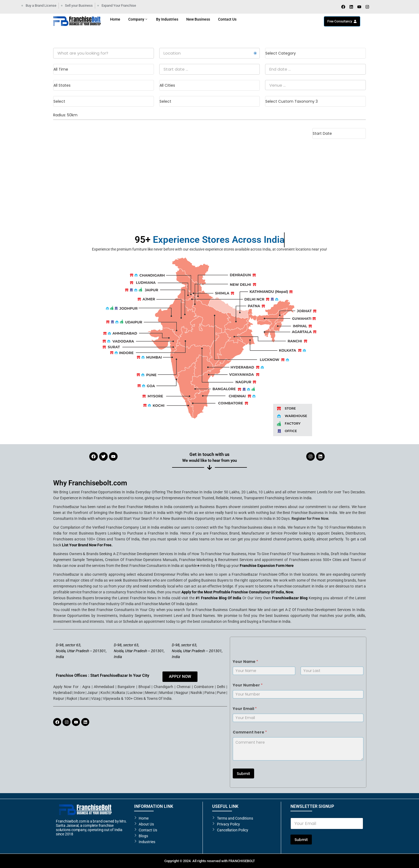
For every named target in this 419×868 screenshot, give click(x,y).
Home (115, 19)
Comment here (250, 732)
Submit (243, 774)
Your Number (248, 685)
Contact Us (227, 19)
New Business (198, 19)
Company (138, 19)
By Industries (167, 19)
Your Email (245, 709)
